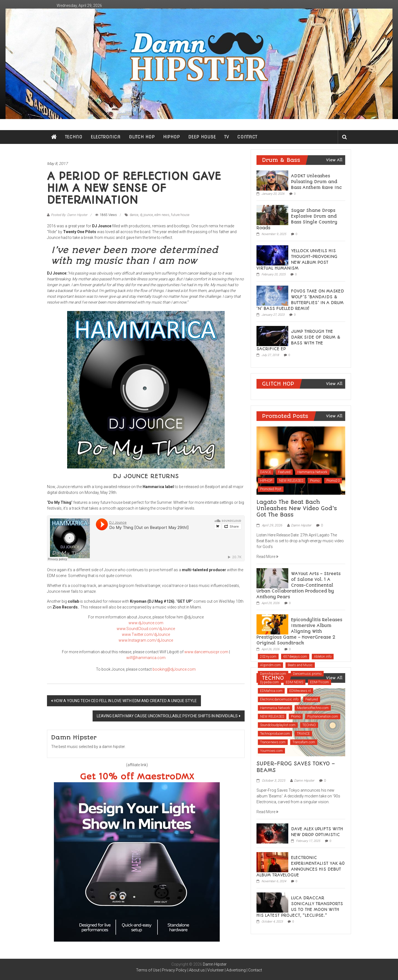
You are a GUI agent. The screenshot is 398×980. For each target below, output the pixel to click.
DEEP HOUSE (202, 137)
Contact (255, 970)
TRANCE (303, 734)
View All (334, 160)
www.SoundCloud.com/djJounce (146, 629)
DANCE (266, 472)
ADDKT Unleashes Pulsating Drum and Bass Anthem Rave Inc (316, 182)
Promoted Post (271, 489)
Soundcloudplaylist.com (278, 725)
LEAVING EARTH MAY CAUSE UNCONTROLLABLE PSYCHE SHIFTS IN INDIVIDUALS (167, 716)
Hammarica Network (312, 472)
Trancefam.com (304, 742)
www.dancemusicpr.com (206, 652)
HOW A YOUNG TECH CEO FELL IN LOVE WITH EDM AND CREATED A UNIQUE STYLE (125, 701)
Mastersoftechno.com (313, 708)
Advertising (236, 970)
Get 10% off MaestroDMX (137, 777)
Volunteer (216, 970)
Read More (267, 557)
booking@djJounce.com (174, 669)
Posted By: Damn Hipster (69, 215)
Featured (284, 472)
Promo (315, 481)
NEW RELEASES (291, 481)
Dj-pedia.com (269, 682)
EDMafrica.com (271, 691)
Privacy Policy (174, 970)
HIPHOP (171, 137)
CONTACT (247, 137)
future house (180, 215)
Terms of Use (148, 970)
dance (134, 215)
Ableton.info (323, 657)
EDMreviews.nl (300, 691)
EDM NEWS (294, 682)
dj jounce (146, 215)
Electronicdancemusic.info (279, 699)
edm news (162, 215)
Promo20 (333, 481)
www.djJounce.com (146, 623)
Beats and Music (300, 665)
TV (227, 137)
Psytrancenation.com (323, 716)
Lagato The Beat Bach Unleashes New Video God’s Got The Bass (297, 509)
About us (197, 970)
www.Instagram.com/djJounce (146, 640)
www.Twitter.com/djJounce (146, 634)
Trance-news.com (273, 742)
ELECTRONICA (106, 137)
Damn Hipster (301, 525)
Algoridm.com (270, 665)
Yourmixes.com (271, 751)
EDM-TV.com (320, 682)
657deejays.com (295, 657)
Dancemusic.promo (307, 674)
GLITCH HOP (142, 137)
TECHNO (74, 137)
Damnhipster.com (273, 674)
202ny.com (268, 657)
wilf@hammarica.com (146, 658)
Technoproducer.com (275, 734)
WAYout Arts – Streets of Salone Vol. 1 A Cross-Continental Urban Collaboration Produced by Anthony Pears (298, 585)
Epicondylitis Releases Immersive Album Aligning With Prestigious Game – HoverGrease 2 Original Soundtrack (299, 631)
